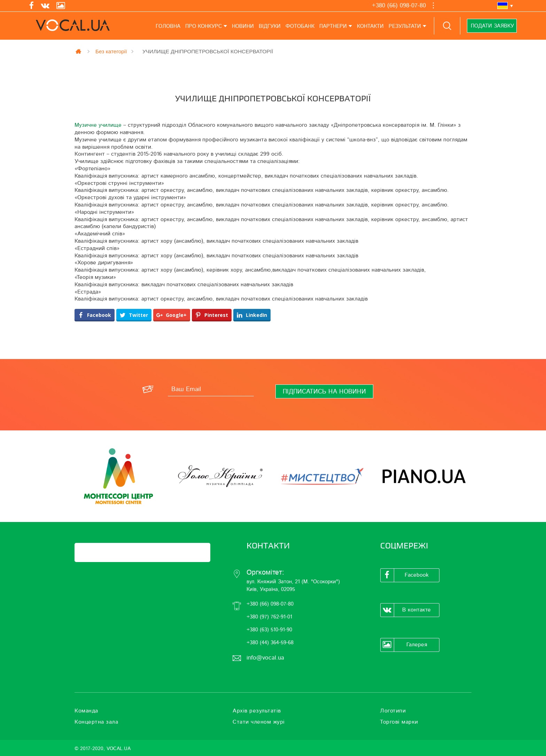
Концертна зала (96, 722)
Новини (243, 26)
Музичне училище (98, 125)
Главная (79, 51)
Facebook (405, 575)
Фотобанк (300, 26)
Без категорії (111, 51)
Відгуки (270, 26)
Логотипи (393, 711)
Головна (168, 26)
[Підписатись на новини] (324, 391)
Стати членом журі (259, 722)
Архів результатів (257, 711)
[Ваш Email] (211, 389)
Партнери (333, 26)
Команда (86, 711)
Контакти (370, 26)
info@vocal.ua (265, 658)
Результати (405, 26)
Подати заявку (492, 26)
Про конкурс (204, 26)
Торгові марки (399, 722)
